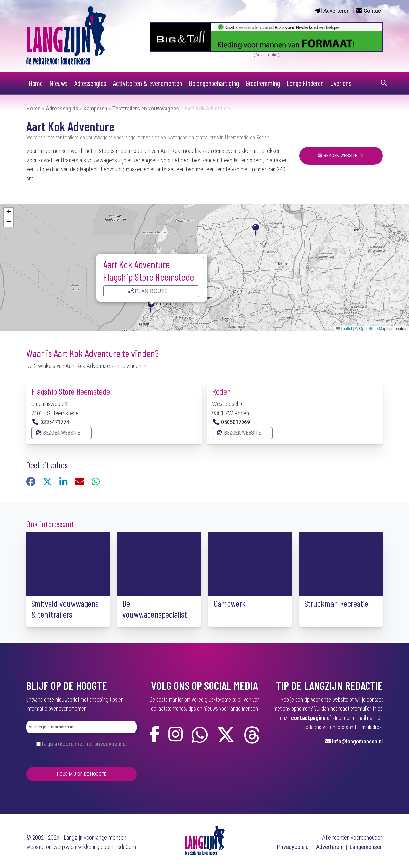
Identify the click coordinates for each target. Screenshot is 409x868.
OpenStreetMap (373, 329)
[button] (152, 306)
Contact (373, 11)
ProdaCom (124, 847)
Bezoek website (338, 156)
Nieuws (59, 83)
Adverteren (336, 11)
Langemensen (366, 847)
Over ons (341, 83)
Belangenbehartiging (214, 83)
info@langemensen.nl (357, 741)
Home (36, 83)
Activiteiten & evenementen (148, 83)
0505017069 (235, 422)
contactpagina (308, 717)
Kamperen (95, 108)
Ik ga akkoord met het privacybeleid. (84, 744)
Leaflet (344, 329)
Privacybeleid (293, 847)
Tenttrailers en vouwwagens (146, 108)
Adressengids (90, 83)
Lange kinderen (305, 83)
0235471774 (55, 422)
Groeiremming (263, 83)
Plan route (148, 291)
